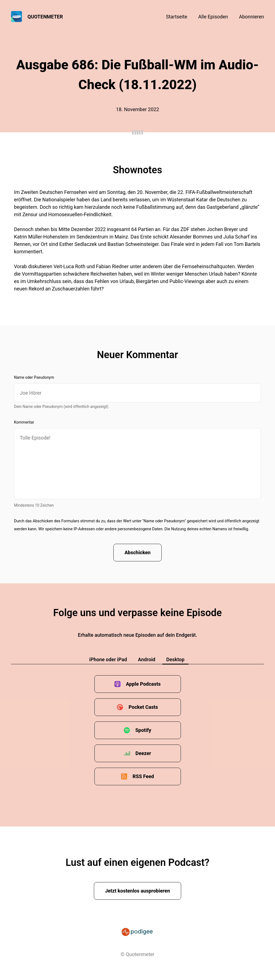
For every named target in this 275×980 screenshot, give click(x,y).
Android (147, 659)
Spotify (143, 730)
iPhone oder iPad (108, 659)
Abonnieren (252, 17)
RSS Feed (143, 776)
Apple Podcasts (143, 684)
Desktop (175, 659)
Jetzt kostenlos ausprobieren (138, 891)
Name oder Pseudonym (34, 377)
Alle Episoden (213, 17)
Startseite (177, 17)
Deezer (143, 753)
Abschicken (138, 552)
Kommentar (24, 422)
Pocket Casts (143, 707)
